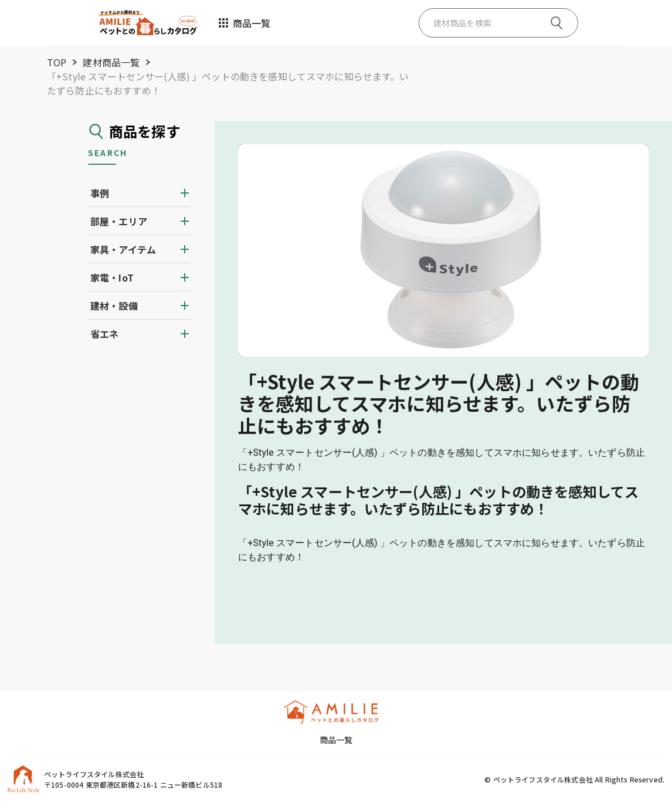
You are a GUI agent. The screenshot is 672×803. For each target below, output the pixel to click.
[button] (140, 193)
